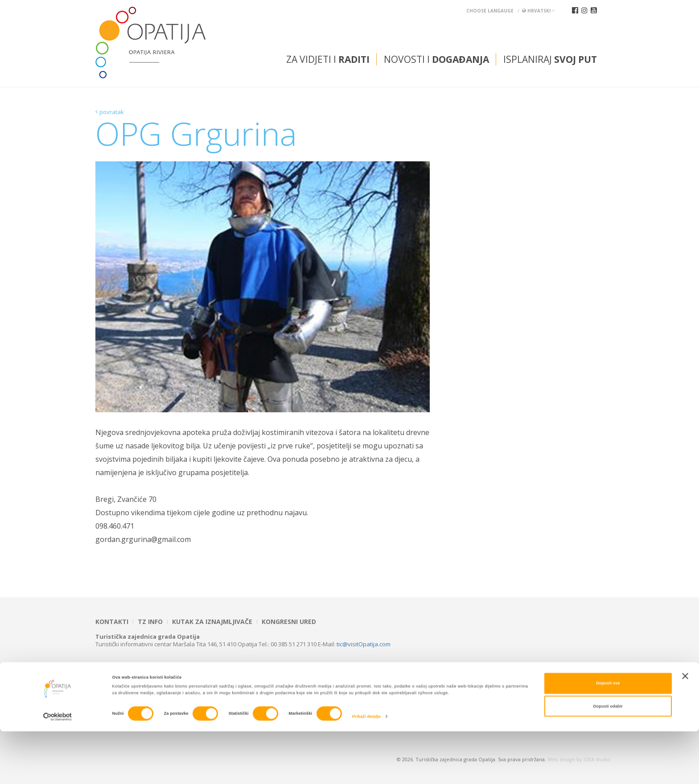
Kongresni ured (289, 622)
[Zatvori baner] (685, 729)
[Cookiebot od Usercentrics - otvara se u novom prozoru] (58, 769)
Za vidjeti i (328, 59)
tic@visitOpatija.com (364, 644)
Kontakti (112, 622)
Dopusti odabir (608, 759)
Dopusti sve (608, 736)
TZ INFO (150, 622)
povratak (112, 112)
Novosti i (436, 59)
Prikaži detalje (366, 769)
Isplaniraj (550, 59)
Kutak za (212, 622)
